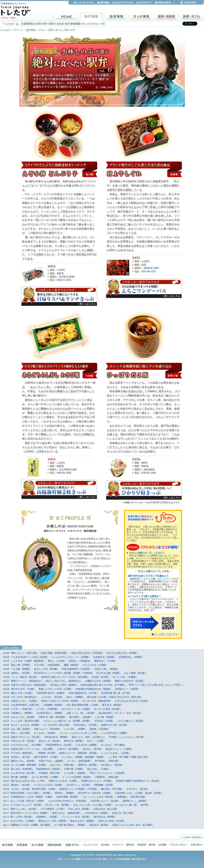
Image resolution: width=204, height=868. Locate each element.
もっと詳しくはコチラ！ (167, 634)
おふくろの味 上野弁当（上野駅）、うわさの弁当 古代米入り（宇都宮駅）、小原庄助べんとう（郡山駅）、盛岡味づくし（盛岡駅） (76, 801)
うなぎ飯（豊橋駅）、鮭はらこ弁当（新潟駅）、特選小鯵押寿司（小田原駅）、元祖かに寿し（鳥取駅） (61, 669)
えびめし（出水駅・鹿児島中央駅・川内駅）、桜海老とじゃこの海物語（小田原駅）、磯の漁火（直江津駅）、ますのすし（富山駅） (76, 789)
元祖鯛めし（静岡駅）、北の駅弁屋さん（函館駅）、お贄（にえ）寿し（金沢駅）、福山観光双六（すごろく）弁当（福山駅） (73, 713)
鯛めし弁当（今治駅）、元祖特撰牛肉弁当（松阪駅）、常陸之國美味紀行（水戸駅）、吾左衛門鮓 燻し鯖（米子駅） (67, 693)
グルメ (42, 30)
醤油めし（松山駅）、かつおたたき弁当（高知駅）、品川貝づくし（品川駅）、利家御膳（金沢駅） (59, 785)
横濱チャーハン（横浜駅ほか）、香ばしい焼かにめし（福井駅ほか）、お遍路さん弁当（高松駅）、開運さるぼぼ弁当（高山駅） (74, 681)
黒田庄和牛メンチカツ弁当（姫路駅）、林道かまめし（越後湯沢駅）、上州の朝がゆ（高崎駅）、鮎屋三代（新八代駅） (69, 813)
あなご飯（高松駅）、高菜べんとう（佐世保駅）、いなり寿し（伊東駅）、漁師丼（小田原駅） (57, 729)
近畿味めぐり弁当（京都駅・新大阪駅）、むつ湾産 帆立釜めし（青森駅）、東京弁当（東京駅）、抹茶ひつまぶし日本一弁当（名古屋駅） (79, 825)
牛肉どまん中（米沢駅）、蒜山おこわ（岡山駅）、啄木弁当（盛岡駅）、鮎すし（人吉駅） (54, 741)
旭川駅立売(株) (67, 277)
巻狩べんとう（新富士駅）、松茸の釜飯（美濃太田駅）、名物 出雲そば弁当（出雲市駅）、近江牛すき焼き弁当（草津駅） (71, 653)
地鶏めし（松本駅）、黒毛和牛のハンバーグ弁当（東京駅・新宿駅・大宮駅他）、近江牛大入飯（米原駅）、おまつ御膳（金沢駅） (75, 673)
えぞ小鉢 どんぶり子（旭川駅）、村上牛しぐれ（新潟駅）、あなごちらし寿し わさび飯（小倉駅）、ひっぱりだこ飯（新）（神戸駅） (77, 805)
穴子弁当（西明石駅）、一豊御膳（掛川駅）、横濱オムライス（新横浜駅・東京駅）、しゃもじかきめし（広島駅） (67, 753)
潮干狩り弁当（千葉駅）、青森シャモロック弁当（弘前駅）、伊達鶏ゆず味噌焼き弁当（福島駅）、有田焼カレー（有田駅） (72, 689)
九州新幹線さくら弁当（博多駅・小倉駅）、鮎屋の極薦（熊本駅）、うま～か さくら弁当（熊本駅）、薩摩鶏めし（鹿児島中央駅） (75, 797)
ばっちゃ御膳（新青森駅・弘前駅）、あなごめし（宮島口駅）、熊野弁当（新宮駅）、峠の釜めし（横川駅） (64, 765)
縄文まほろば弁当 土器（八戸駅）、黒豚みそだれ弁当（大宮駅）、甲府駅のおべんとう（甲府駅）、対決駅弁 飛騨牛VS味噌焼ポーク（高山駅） (82, 781)
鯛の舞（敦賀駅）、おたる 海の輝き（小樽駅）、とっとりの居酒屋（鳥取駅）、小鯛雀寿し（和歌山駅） (62, 777)
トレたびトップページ (12, 30)
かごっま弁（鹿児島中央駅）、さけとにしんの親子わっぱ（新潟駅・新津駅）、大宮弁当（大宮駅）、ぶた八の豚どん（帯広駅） (74, 721)
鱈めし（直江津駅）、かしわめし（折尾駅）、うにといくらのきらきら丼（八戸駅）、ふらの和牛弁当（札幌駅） (66, 733)
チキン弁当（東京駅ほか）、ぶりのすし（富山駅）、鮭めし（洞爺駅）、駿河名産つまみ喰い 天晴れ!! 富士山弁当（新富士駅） (73, 697)
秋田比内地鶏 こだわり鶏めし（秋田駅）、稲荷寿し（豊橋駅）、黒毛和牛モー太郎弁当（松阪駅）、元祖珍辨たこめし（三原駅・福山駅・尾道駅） (83, 793)
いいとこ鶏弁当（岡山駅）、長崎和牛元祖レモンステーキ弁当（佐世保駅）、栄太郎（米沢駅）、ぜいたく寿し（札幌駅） (71, 677)
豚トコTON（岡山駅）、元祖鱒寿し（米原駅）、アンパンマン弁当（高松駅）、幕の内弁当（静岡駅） (60, 817)
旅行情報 (31, 30)
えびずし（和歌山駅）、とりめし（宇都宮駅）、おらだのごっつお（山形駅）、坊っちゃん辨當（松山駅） (62, 709)
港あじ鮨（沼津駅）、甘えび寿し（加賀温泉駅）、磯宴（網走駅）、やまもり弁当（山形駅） (56, 665)
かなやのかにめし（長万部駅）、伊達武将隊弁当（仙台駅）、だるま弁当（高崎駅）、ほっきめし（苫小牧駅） (65, 745)
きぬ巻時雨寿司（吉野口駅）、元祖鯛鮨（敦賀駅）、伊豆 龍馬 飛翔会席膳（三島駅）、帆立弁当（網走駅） (63, 705)
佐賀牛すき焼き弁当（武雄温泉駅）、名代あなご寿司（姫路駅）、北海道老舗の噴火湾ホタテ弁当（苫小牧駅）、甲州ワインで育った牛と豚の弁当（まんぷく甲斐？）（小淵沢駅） (101, 685)
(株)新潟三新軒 (151, 268)
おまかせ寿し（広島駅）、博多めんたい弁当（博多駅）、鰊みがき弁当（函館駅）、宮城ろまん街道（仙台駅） (64, 821)
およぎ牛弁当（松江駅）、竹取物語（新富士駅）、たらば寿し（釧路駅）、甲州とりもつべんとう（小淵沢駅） (65, 773)
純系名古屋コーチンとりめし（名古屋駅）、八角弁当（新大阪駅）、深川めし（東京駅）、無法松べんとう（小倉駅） (68, 749)
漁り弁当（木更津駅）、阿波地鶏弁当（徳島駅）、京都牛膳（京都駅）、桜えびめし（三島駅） (57, 769)
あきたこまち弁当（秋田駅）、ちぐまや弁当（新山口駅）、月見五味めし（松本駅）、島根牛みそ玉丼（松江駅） (66, 725)
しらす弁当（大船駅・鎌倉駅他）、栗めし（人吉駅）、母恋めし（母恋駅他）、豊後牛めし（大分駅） (60, 661)
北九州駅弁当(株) (68, 470)
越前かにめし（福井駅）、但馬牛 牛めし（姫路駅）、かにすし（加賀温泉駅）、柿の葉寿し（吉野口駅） (62, 761)
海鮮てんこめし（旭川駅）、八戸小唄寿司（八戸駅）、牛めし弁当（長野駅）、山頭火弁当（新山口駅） (61, 809)
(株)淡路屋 (149, 470)
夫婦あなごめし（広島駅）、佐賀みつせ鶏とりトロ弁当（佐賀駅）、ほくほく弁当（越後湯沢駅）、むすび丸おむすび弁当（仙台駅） (76, 701)
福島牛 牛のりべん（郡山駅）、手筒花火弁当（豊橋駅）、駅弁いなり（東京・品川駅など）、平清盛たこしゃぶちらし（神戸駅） (74, 737)
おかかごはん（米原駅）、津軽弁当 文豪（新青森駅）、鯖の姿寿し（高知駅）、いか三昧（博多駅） (59, 717)
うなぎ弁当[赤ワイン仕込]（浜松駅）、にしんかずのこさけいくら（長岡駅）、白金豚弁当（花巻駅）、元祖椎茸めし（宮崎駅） (74, 657)
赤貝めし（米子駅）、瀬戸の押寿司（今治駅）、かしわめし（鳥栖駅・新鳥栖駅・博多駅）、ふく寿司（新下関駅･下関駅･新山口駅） (76, 757)
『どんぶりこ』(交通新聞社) (87, 582)
